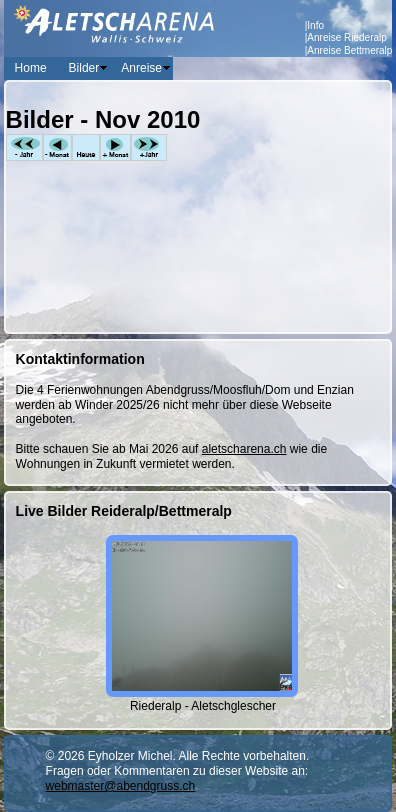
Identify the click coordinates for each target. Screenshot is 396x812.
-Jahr (24, 147)
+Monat (115, 147)
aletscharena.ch (244, 449)
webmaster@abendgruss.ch (121, 786)
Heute (86, 147)
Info (315, 25)
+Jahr (149, 147)
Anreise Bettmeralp (349, 50)
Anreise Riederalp (347, 37)
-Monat (57, 147)
